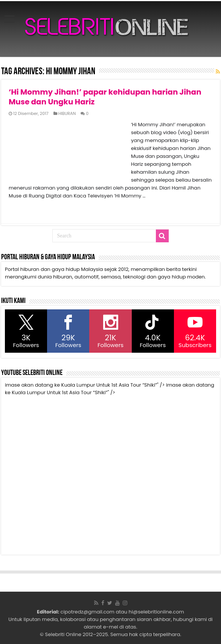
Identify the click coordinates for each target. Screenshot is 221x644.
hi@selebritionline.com (156, 612)
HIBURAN (67, 113)
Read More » (25, 209)
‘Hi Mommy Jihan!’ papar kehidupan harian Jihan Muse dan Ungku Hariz (105, 97)
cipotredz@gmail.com (88, 612)
